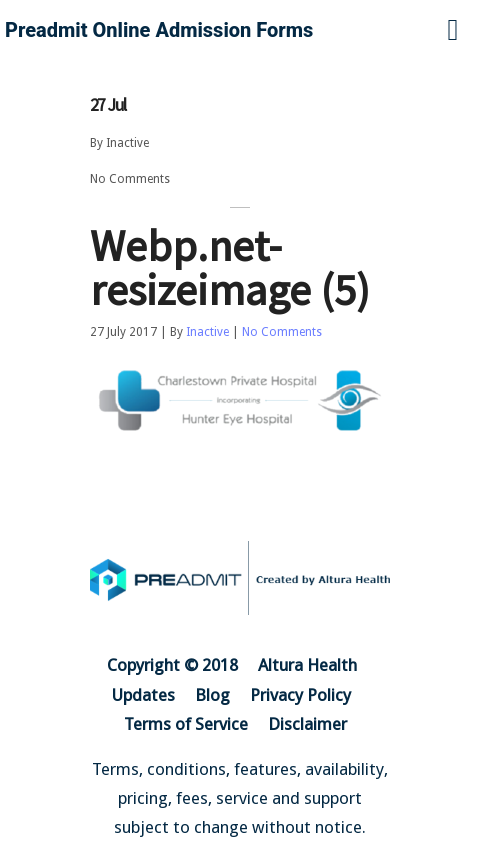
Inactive (127, 143)
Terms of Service (186, 724)
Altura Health (307, 665)
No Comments (130, 179)
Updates (143, 695)
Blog (212, 695)
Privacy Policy (300, 695)
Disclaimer (307, 724)
